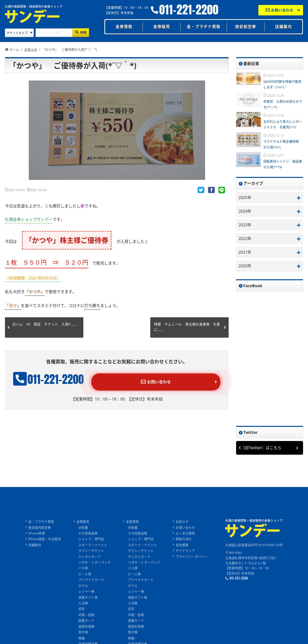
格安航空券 (246, 27)
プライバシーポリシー (192, 558)
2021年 (245, 253)
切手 (82, 611)
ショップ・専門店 (92, 540)
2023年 (245, 225)
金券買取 (124, 27)
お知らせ (182, 522)
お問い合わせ (280, 10)
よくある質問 (185, 534)
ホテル (83, 587)
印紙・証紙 (87, 617)
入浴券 (83, 605)
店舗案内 (283, 27)
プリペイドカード (92, 582)
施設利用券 (87, 629)
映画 (82, 641)
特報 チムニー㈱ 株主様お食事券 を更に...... (187, 328)
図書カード (87, 623)
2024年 (245, 211)
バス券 (83, 570)
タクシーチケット (92, 552)
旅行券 (83, 635)
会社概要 (182, 546)
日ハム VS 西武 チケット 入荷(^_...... (40, 328)
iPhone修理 (36, 534)
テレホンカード (90, 558)
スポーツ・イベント (93, 546)
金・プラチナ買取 (204, 27)
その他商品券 (88, 534)
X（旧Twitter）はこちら (260, 448)
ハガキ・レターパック (95, 564)
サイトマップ (185, 552)
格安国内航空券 (39, 528)
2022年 (245, 239)
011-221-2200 (189, 10)
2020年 (245, 267)
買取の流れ (184, 540)
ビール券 (85, 576)
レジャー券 (87, 593)
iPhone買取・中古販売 (45, 540)
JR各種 (83, 528)
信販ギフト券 (88, 599)
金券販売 (162, 27)
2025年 (245, 198)
